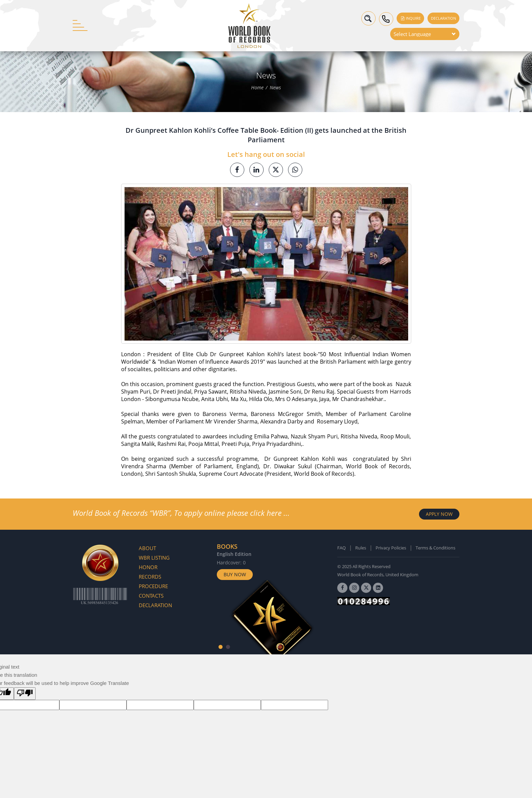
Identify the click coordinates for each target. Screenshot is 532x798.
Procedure (153, 586)
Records (150, 577)
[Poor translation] (25, 694)
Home (257, 88)
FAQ (341, 548)
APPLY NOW (439, 514)
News (275, 88)
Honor (148, 567)
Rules (361, 548)
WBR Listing (154, 558)
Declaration (443, 18)
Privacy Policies (391, 548)
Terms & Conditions (435, 548)
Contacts (151, 596)
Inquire (410, 18)
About (147, 548)
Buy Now (235, 574)
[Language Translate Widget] (425, 34)
